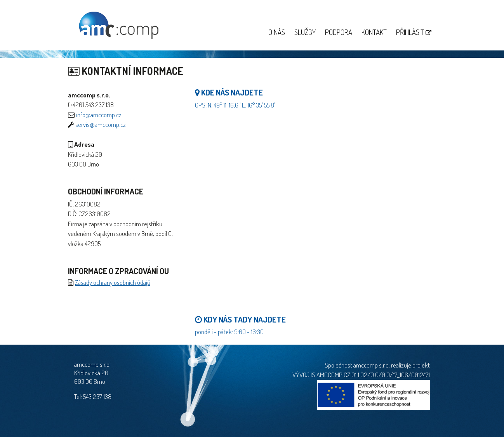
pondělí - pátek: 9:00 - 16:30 (229, 332)
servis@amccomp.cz (101, 124)
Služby (305, 32)
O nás (277, 32)
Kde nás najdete (229, 92)
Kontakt (374, 32)
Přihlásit (414, 32)
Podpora (339, 32)
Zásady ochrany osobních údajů (113, 282)
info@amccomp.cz (99, 115)
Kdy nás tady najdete (240, 319)
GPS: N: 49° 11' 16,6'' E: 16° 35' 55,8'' (236, 105)
